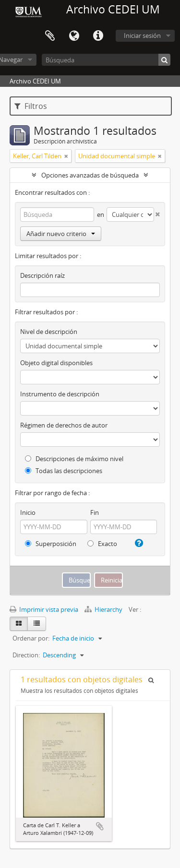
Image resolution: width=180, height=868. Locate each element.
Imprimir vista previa (44, 609)
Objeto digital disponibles (56, 363)
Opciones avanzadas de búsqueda (90, 175)
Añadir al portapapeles (100, 826)
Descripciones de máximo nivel (74, 459)
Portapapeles (50, 36)
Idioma (74, 36)
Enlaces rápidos (98, 36)
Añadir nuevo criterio (61, 234)
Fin (95, 512)
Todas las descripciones (64, 471)
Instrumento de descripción (60, 394)
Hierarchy (104, 609)
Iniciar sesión (142, 36)
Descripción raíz (42, 275)
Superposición (51, 544)
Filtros (31, 106)
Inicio (28, 512)
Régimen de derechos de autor (64, 425)
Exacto (102, 544)
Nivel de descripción (49, 332)
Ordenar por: (31, 638)
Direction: (26, 655)
